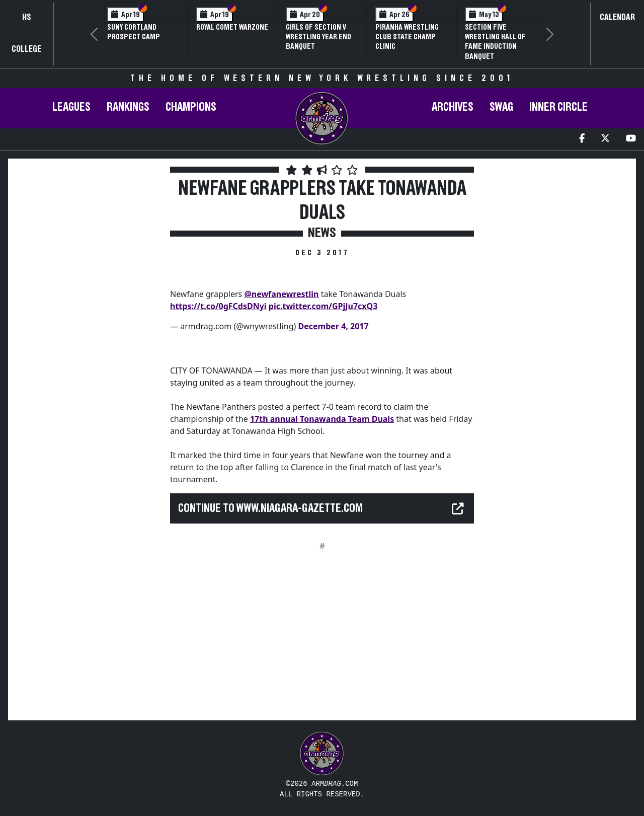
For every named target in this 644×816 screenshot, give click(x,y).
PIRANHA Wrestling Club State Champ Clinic (407, 37)
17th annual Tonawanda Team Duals (322, 419)
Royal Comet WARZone (232, 27)
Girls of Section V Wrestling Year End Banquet (318, 37)
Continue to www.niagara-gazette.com (270, 508)
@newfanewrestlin (281, 294)
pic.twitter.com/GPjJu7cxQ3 (323, 306)
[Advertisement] (88, 342)
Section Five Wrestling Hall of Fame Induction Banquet (495, 42)
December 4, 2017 (334, 326)
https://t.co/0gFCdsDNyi (218, 306)
